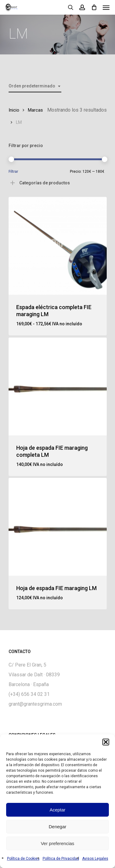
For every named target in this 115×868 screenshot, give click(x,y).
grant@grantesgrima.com (35, 704)
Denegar (58, 827)
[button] (106, 742)
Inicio (14, 110)
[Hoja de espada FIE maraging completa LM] (58, 386)
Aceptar (58, 810)
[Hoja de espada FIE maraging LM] (58, 527)
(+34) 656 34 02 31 (29, 694)
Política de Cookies (23, 859)
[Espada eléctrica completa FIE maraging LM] (58, 246)
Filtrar (13, 172)
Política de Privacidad (61, 859)
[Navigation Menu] (106, 7)
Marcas (35, 110)
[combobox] (35, 86)
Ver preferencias (57, 843)
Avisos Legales (95, 859)
